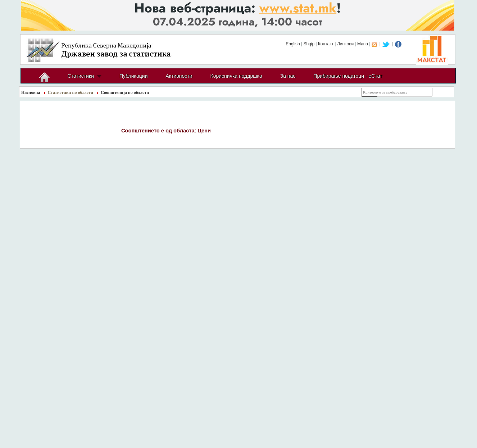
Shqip (309, 44)
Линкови (345, 44)
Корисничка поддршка (236, 76)
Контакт (326, 44)
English (293, 44)
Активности (179, 76)
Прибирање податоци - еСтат (348, 76)
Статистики (81, 76)
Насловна (31, 92)
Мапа (363, 44)
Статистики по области (71, 92)
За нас (288, 76)
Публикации (133, 76)
